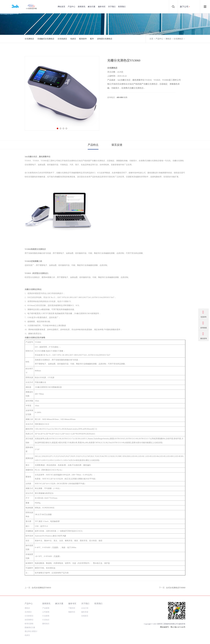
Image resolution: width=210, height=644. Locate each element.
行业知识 (46, 620)
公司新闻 (46, 612)
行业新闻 (46, 616)
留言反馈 (117, 145)
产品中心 (72, 7)
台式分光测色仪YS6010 (41, 588)
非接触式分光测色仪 (46, 39)
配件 (92, 39)
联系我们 (122, 7)
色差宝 (27, 635)
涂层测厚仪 (29, 620)
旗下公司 (184, 7)
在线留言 (85, 616)
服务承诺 (85, 612)
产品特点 (93, 145)
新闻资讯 (82, 7)
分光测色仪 (29, 39)
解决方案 (92, 7)
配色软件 (83, 39)
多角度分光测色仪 (105, 39)
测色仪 (168, 39)
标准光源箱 (29, 624)
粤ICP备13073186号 (178, 627)
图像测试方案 (30, 627)
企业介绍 (85, 608)
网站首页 (61, 7)
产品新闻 (46, 608)
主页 (151, 39)
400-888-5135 (122, 97)
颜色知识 (46, 624)
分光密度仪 (29, 616)
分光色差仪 (62, 39)
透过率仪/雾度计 (31, 631)
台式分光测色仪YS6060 (176, 588)
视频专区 (72, 612)
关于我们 (112, 7)
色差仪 (73, 39)
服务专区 (102, 7)
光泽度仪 (28, 612)
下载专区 (72, 608)
